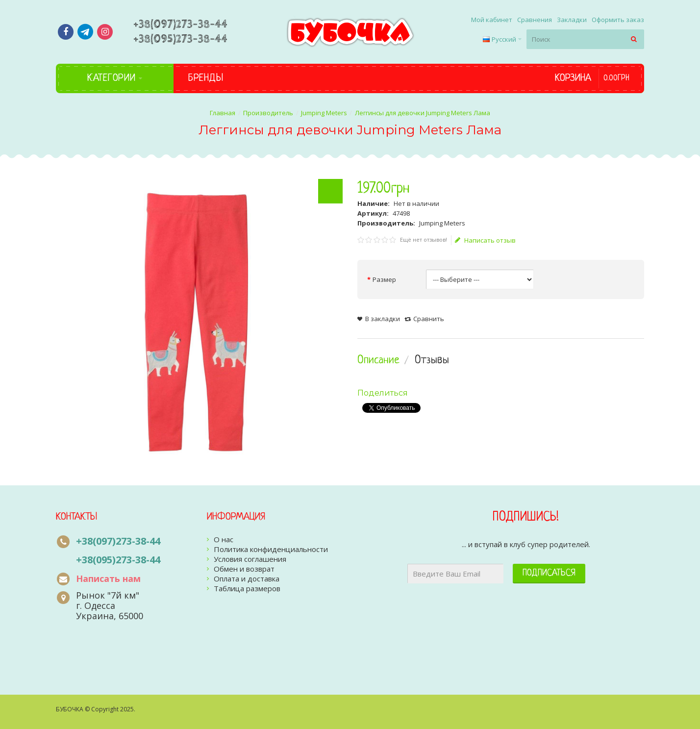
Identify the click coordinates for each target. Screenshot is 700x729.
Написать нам (108, 578)
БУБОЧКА (70, 709)
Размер (384, 279)
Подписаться (549, 573)
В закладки (383, 319)
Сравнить (429, 319)
